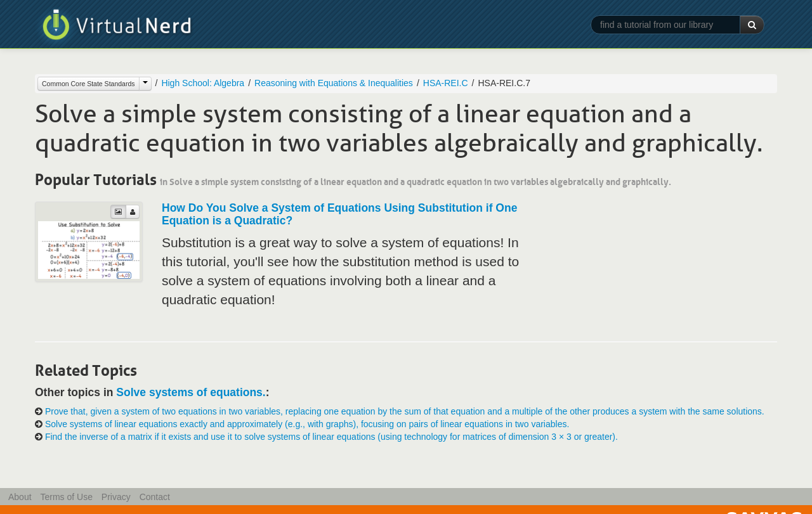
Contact (155, 497)
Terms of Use (66, 497)
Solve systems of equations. (191, 392)
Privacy (116, 497)
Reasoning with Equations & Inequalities (334, 83)
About (20, 497)
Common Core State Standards (88, 84)
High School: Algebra (203, 83)
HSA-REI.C (446, 83)
